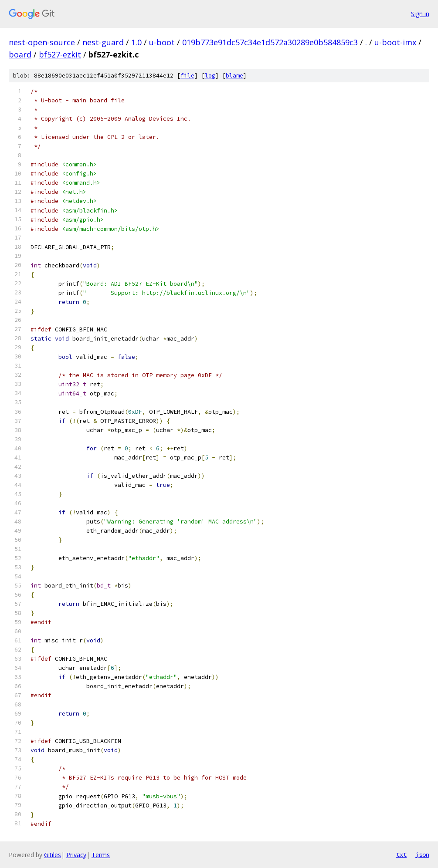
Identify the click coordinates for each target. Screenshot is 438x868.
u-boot (162, 42)
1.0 (136, 42)
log (210, 76)
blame (234, 76)
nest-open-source (42, 42)
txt (401, 854)
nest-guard (103, 42)
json (422, 854)
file (187, 76)
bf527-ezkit (60, 54)
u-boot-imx (395, 42)
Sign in (420, 14)
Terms (101, 855)
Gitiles (53, 855)
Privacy (76, 855)
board (20, 54)
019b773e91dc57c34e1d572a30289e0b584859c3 (270, 42)
